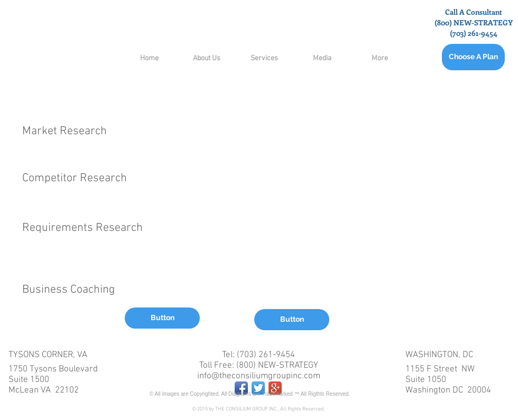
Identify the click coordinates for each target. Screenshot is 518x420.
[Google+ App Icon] (275, 388)
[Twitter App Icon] (258, 388)
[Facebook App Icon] (241, 388)
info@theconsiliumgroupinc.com (259, 376)
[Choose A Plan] (473, 57)
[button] (162, 318)
